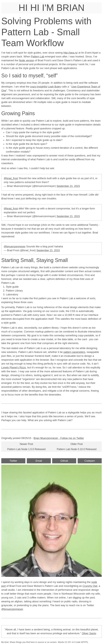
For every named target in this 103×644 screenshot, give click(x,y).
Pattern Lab (38, 57)
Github (64, 461)
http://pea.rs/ (70, 53)
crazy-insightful (39, 87)
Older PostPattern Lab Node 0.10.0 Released (77, 447)
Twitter (13, 461)
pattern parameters (74, 352)
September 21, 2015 (68, 186)
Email (39, 461)
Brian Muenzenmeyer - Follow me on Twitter (59, 438)
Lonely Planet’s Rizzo (14, 368)
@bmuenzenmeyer (15, 247)
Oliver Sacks (89, 633)
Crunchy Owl (90, 586)
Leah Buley (54, 87)
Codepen (90, 461)
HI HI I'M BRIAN (51, 8)
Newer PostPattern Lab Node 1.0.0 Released (26, 447)
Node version (27, 60)
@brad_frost (11, 178)
